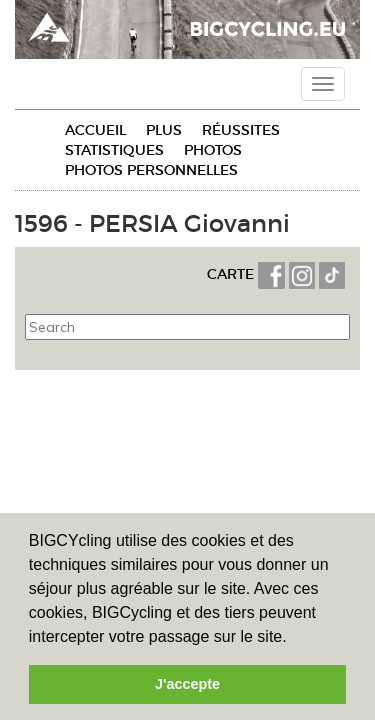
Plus (164, 130)
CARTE (232, 274)
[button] (294, 638)
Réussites (241, 130)
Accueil (95, 130)
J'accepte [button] (187, 684)
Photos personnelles (151, 170)
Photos (213, 150)
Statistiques (114, 150)
